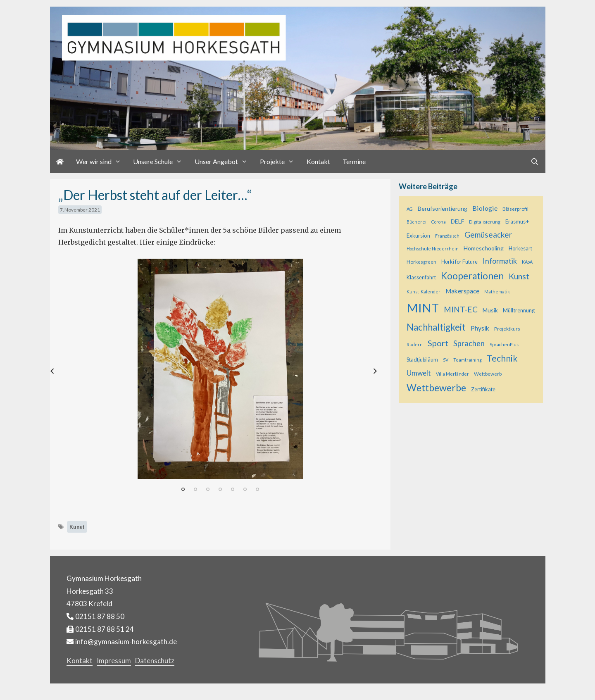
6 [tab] (245, 489)
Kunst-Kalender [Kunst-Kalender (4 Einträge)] (424, 292)
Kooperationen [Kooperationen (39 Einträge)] (472, 276)
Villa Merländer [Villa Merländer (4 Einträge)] (452, 374)
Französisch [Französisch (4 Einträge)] (447, 236)
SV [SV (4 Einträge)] (446, 360)
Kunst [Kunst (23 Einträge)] (519, 276)
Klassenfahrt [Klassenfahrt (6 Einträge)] (421, 277)
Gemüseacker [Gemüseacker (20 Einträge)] (488, 235)
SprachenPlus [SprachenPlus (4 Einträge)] (504, 344)
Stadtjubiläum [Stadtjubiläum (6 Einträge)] (422, 360)
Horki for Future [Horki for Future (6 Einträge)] (459, 262)
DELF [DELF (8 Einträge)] (457, 221)
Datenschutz (155, 661)
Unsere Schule (161, 161)
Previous (69, 372)
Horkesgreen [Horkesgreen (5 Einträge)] (421, 262)
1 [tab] (183, 489)
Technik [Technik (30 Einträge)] (502, 358)
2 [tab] (195, 489)
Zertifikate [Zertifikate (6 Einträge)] (483, 389)
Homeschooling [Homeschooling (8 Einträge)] (484, 248)
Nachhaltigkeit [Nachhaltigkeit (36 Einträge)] (436, 327)
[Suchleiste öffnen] (535, 161)
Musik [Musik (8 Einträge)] (490, 310)
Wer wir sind (102, 161)
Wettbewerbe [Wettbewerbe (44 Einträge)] (436, 388)
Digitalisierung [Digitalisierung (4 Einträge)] (485, 222)
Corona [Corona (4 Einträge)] (439, 222)
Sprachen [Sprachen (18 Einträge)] (469, 343)
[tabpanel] (220, 369)
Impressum (114, 661)
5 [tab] (233, 489)
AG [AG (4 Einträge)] (410, 209)
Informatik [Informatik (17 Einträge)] (500, 261)
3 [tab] (208, 489)
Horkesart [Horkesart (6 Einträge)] (520, 249)
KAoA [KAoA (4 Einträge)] (527, 262)
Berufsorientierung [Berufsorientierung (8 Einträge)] (443, 208)
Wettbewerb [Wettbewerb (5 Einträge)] (488, 374)
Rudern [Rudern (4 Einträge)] (415, 344)
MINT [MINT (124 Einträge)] (423, 308)
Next (386, 372)
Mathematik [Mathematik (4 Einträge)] (497, 292)
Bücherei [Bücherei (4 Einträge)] (416, 222)
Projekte (280, 161)
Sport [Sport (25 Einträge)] (438, 343)
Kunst (77, 527)
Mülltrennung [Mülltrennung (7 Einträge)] (519, 310)
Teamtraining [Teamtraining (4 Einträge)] (468, 360)
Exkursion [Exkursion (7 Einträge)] (418, 236)
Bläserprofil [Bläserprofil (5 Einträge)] (515, 209)
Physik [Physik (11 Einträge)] (480, 328)
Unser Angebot (224, 161)
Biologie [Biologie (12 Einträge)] (485, 208)
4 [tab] (220, 489)
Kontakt (318, 161)
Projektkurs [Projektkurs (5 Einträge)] (507, 329)
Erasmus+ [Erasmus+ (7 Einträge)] (517, 221)
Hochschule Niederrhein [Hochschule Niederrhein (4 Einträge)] (433, 249)
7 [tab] (257, 489)
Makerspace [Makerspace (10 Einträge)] (462, 291)
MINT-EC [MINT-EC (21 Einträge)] (461, 309)
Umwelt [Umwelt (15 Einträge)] (419, 373)
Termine (354, 161)
